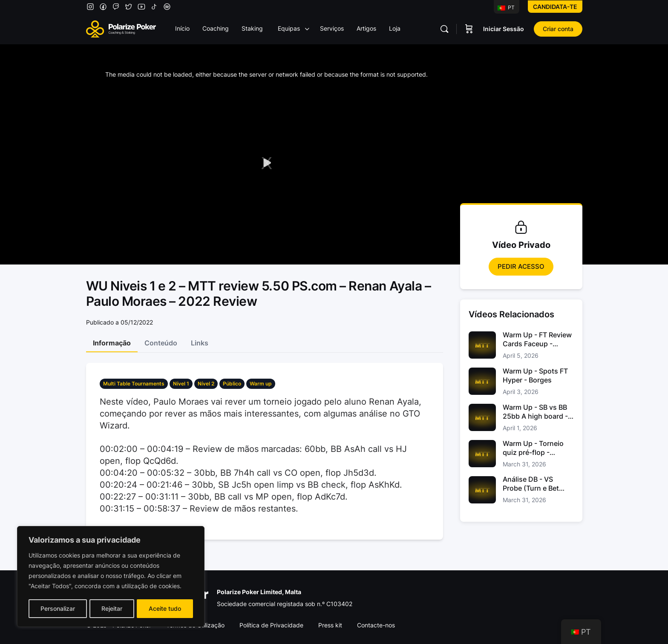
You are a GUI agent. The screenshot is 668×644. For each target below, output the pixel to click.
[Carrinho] (469, 29)
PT (506, 7)
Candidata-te (555, 7)
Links (200, 343)
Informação (112, 343)
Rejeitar (112, 608)
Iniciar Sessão (504, 29)
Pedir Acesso (521, 266)
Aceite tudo (165, 608)
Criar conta (558, 29)
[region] (111, 577)
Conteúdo (161, 343)
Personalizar (57, 608)
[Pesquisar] (444, 29)
